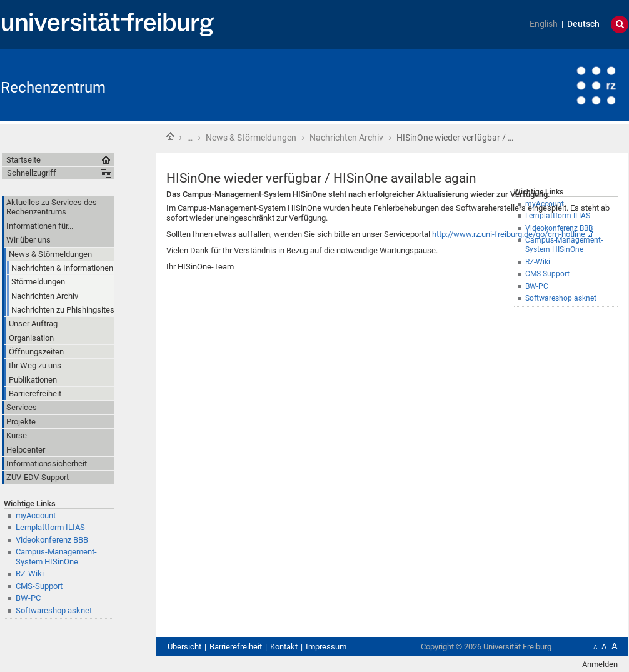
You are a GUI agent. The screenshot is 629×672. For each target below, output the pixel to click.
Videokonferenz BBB (52, 540)
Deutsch (583, 24)
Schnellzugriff (32, 173)
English (544, 24)
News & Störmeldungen (251, 138)
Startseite (170, 136)
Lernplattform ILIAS (50, 527)
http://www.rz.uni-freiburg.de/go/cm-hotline (509, 234)
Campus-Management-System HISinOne (56, 556)
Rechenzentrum (53, 88)
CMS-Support (39, 586)
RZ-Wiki (30, 574)
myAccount (36, 515)
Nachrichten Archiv (346, 138)
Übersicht (184, 647)
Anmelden (600, 664)
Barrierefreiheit (236, 647)
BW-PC (537, 286)
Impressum (326, 647)
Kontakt (284, 647)
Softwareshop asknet (561, 298)
